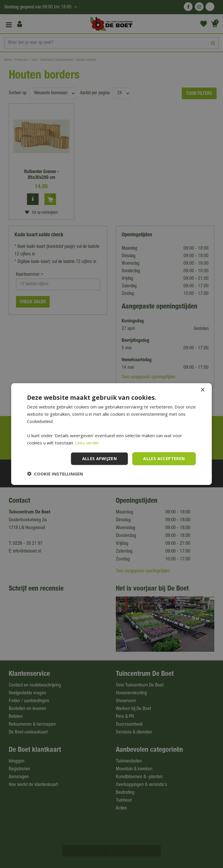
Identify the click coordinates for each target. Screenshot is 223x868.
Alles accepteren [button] (164, 458)
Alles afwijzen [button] (100, 458)
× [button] (203, 390)
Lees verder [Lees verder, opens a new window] (87, 443)
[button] (55, 473)
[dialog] (111, 434)
